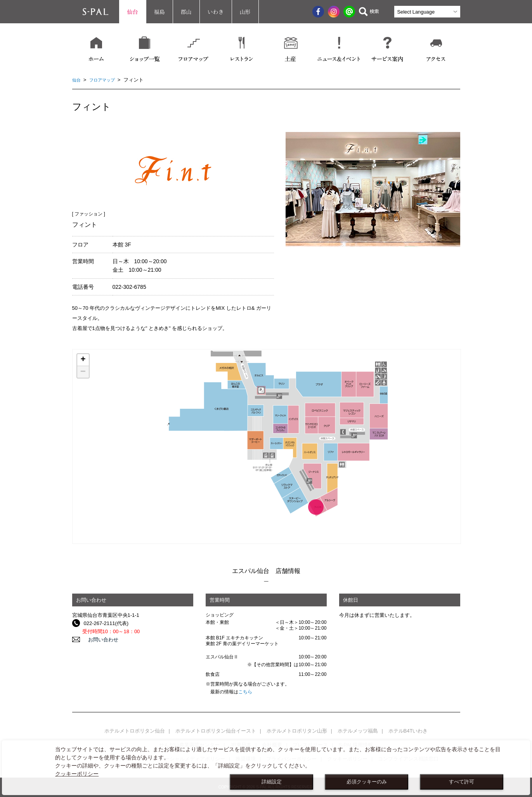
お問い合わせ (99, 640)
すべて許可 (462, 782)
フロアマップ (106, 80)
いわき (216, 12)
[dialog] (266, 768)
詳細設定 (272, 782)
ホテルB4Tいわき (408, 731)
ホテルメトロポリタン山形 (297, 731)
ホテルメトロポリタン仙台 (135, 731)
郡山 (186, 12)
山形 (245, 12)
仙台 (133, 12)
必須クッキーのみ (367, 782)
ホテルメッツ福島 (358, 731)
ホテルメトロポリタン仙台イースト (216, 731)
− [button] (83, 372)
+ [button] (83, 360)
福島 (159, 12)
